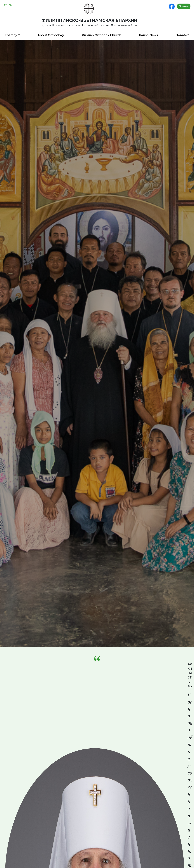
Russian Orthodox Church (102, 35)
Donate (181, 35)
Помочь (184, 6)
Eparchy (11, 35)
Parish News (148, 35)
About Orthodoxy (51, 35)
